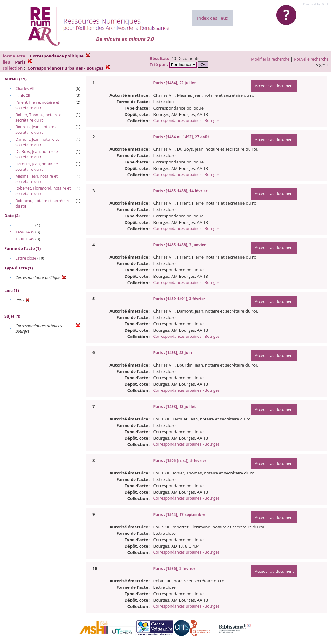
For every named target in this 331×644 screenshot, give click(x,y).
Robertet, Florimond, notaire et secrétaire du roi (43, 191)
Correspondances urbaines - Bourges (186, 121)
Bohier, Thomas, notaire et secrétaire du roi (39, 117)
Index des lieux (213, 18)
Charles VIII (25, 89)
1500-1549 (25, 239)
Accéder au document (274, 86)
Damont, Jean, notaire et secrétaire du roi (37, 142)
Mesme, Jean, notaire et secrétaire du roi (36, 179)
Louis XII (23, 96)
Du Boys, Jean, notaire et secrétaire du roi (37, 154)
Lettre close (26, 258)
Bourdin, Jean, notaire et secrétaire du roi (37, 130)
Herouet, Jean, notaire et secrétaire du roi (37, 167)
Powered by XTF (316, 4)
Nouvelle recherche (311, 59)
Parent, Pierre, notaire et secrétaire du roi (37, 105)
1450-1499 (25, 232)
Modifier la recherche (270, 59)
